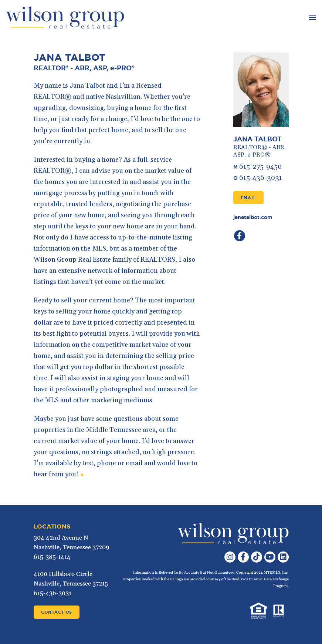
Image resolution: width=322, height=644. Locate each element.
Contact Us (57, 612)
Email (248, 198)
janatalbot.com (253, 217)
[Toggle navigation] (311, 17)
